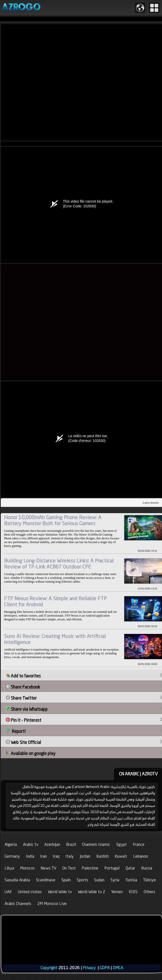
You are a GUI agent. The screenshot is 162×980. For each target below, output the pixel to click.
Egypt (121, 844)
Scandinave (46, 880)
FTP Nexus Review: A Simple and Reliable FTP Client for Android (55, 601)
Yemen (117, 892)
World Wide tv (60, 892)
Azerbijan (52, 844)
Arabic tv (31, 844)
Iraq (56, 856)
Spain (66, 880)
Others (149, 892)
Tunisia (131, 880)
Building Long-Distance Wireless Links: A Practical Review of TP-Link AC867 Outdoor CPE (59, 564)
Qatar (130, 868)
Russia (147, 868)
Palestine (90, 868)
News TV (48, 868)
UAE (8, 892)
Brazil (71, 844)
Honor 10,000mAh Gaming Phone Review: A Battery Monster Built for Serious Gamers (53, 520)
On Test (69, 868)
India (30, 856)
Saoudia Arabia (17, 880)
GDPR (105, 968)
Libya (9, 868)
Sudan (99, 880)
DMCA (118, 968)
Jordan (85, 856)
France (139, 844)
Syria (115, 880)
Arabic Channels (18, 904)
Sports (82, 880)
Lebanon (140, 856)
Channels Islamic (96, 844)
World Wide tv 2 (91, 892)
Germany (12, 856)
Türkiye (150, 880)
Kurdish (103, 856)
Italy (70, 856)
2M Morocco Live (52, 904)
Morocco (27, 868)
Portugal (112, 868)
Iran (44, 856)
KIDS (133, 892)
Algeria (11, 844)
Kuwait (121, 856)
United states (30, 892)
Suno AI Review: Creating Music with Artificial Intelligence (55, 639)
